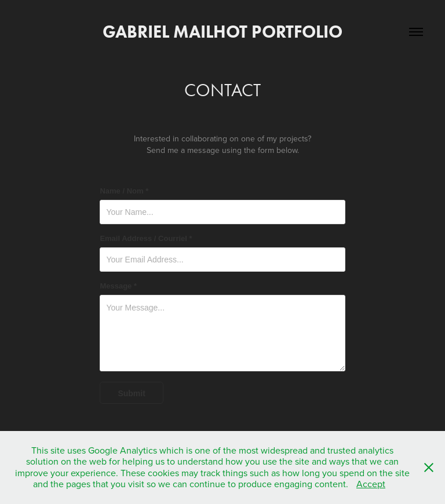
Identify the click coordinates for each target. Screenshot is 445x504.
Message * (118, 286)
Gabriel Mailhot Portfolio (222, 32)
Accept (371, 484)
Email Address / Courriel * (146, 239)
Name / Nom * (124, 191)
